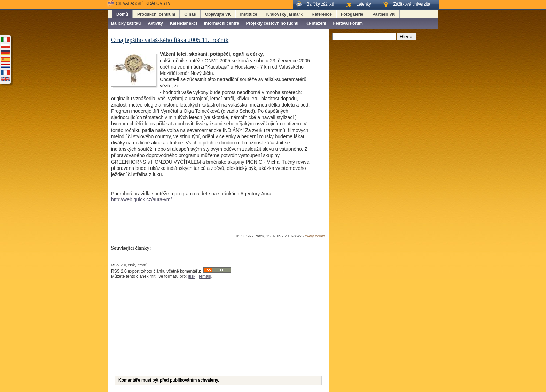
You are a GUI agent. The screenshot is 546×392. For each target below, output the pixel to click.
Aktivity (155, 23)
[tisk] (192, 276)
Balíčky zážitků (126, 23)
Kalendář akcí (184, 23)
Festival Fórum (348, 23)
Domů (122, 14)
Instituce (248, 14)
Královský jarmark (284, 14)
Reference (322, 14)
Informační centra (222, 23)
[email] (205, 276)
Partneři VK (384, 14)
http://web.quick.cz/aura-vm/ (141, 199)
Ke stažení (316, 23)
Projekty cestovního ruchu (272, 23)
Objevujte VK (218, 14)
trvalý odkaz (315, 236)
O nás (190, 14)
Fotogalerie (352, 14)
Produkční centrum (156, 14)
